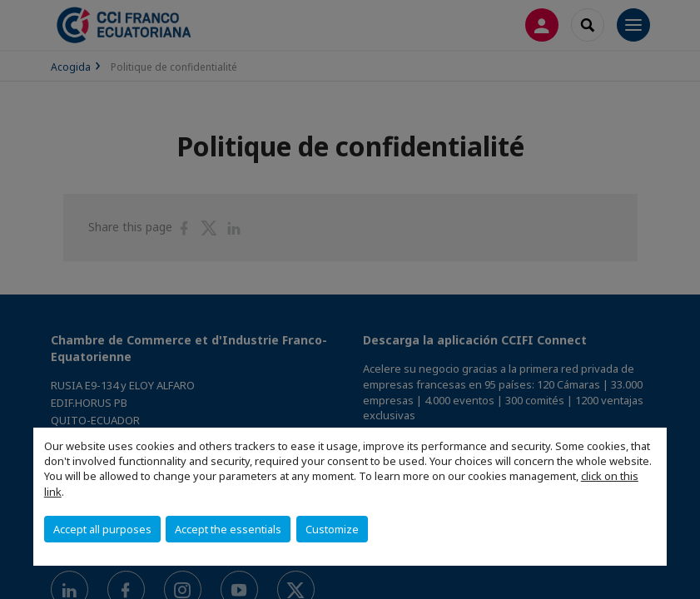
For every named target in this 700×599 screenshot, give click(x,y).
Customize (332, 529)
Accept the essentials (228, 529)
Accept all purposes (102, 529)
